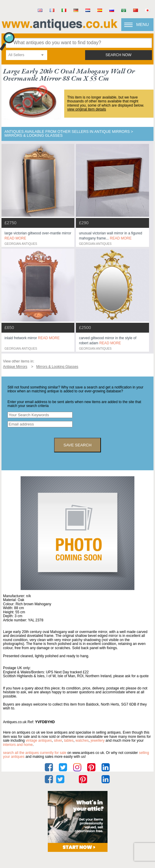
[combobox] (27, 55)
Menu (142, 24)
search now (118, 55)
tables (69, 741)
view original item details (87, 109)
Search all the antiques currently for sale (35, 753)
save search (78, 445)
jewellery (98, 741)
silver (58, 741)
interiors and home (18, 745)
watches (82, 741)
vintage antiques (39, 741)
